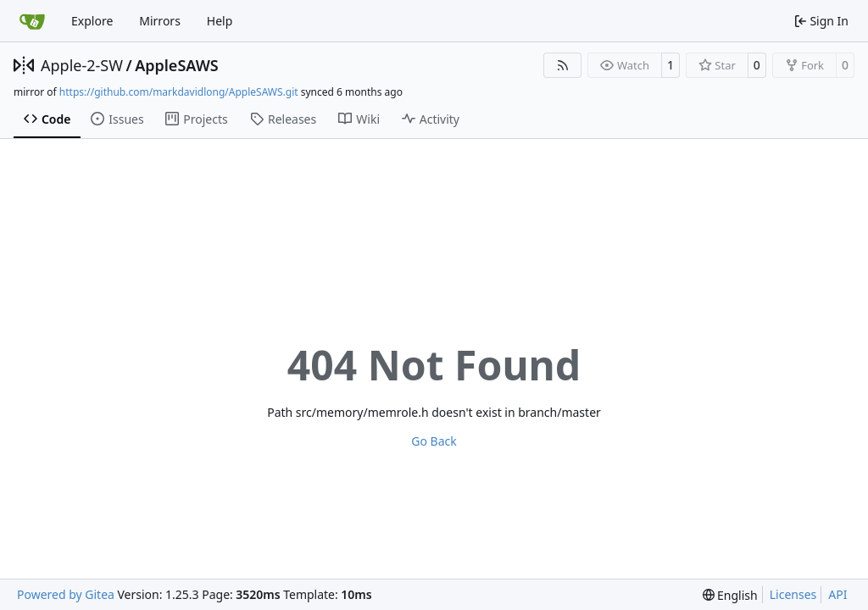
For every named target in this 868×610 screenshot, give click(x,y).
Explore (92, 21)
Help (220, 21)
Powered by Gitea (66, 594)
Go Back (434, 441)
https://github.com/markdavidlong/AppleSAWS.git (179, 92)
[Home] (32, 21)
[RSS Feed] (563, 65)
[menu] (730, 595)
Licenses (793, 594)
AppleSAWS (177, 65)
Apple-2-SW (82, 65)
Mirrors (160, 21)
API (837, 594)
